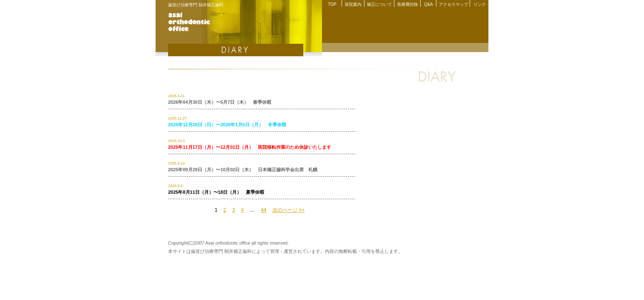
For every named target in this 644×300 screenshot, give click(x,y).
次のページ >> (289, 210)
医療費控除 (408, 4)
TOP (332, 4)
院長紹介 (463, 47)
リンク (480, 4)
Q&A (428, 4)
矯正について (379, 4)
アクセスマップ (453, 4)
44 (264, 210)
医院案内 (353, 4)
